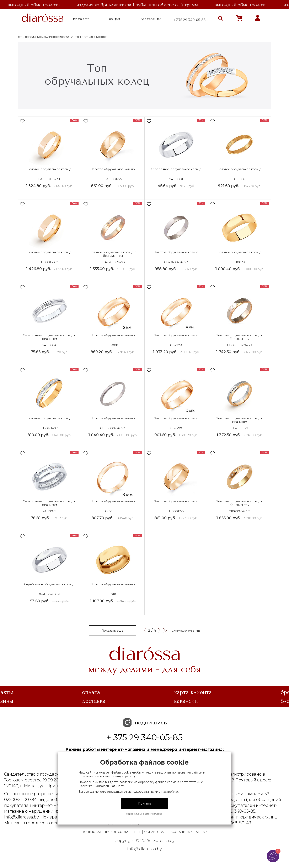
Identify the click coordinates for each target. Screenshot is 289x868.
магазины (151, 19)
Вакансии (186, 701)
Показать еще (112, 631)
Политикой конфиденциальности (102, 786)
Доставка (94, 701)
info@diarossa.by (144, 849)
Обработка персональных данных (176, 832)
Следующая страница (186, 631)
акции (115, 19)
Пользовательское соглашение (111, 832)
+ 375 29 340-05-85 (189, 20)
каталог (81, 19)
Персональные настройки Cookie (144, 814)
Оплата (91, 692)
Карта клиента (193, 692)
